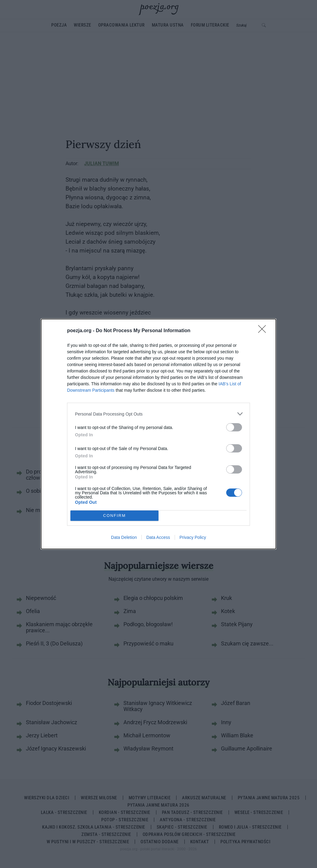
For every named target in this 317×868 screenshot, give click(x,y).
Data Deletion (124, 537)
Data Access (158, 537)
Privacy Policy (193, 537)
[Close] (264, 331)
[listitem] (158, 414)
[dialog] (158, 434)
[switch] (234, 427)
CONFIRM (114, 516)
